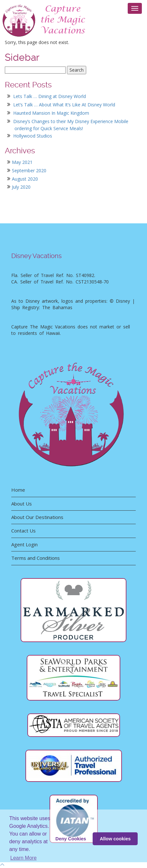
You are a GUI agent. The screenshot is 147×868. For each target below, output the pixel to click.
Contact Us (23, 531)
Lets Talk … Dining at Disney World (50, 96)
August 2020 (25, 179)
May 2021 (22, 162)
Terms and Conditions (36, 558)
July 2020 (21, 187)
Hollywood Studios (33, 136)
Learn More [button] (23, 858)
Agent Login (24, 544)
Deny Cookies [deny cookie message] (71, 839)
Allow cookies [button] (115, 839)
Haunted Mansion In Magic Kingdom (51, 113)
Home (18, 490)
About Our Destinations (37, 517)
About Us (22, 504)
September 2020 (29, 170)
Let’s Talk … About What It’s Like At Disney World (64, 105)
